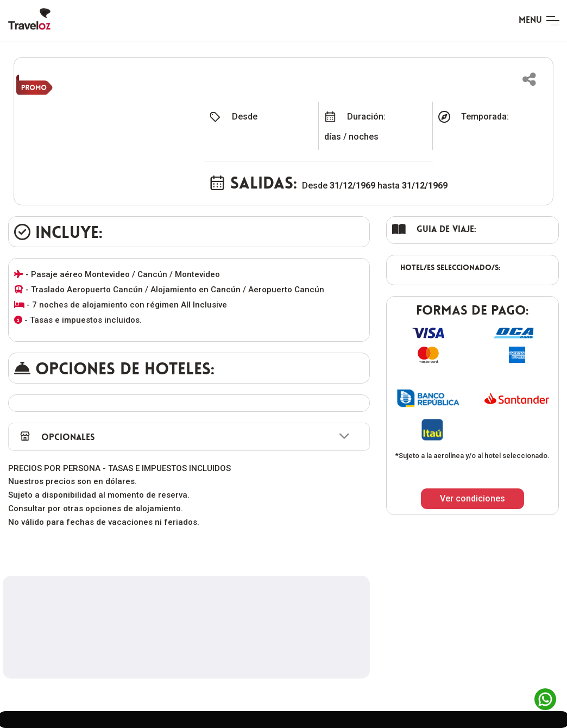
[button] (529, 79)
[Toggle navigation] (539, 21)
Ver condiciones (472, 498)
